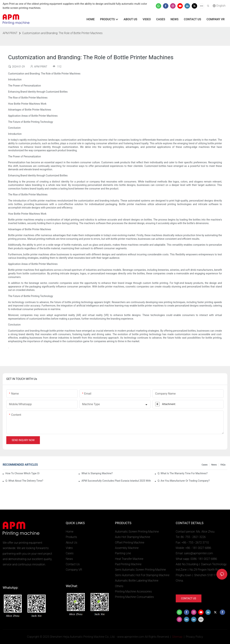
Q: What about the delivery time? (24, 481)
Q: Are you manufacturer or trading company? (184, 481)
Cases (205, 465)
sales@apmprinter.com (198, 553)
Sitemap (177, 637)
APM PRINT (10, 33)
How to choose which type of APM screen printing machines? (22, 473)
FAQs (223, 465)
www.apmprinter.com (131, 637)
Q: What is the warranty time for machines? (183, 473)
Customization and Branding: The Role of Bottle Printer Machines (62, 33)
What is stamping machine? (97, 473)
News (214, 465)
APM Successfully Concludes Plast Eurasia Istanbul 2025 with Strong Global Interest (116, 481)
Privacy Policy (194, 637)
